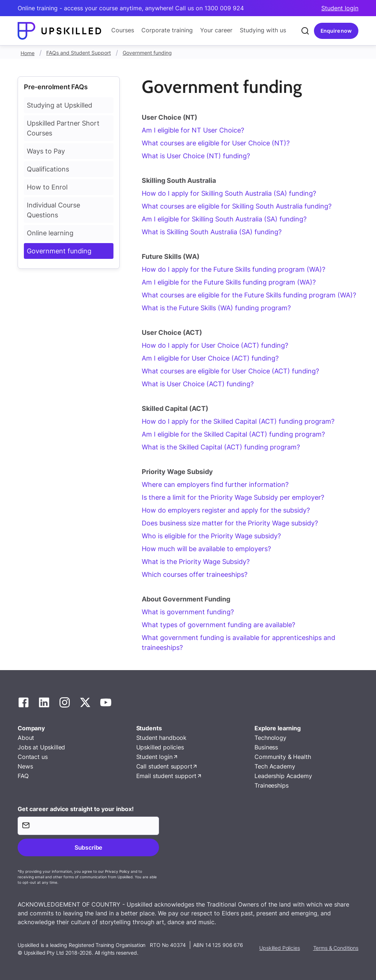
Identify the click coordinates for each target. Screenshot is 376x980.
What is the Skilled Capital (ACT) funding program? (221, 447)
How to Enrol (47, 187)
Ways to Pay (46, 151)
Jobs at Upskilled (41, 747)
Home (28, 53)
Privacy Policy (117, 871)
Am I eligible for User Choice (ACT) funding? (210, 358)
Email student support (167, 776)
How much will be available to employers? (206, 549)
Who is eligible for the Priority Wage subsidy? (211, 536)
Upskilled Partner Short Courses (63, 128)
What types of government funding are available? (218, 625)
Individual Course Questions (53, 210)
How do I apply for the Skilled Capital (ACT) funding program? (238, 421)
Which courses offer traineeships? (195, 574)
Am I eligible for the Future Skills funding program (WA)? (229, 282)
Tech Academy (275, 766)
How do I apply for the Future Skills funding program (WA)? (234, 269)
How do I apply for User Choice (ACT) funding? (215, 345)
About (26, 738)
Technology (270, 738)
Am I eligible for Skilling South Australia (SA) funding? (224, 219)
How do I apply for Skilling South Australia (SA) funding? (229, 193)
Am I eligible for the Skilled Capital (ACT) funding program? (233, 434)
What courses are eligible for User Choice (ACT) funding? (230, 371)
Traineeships (271, 785)
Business (266, 747)
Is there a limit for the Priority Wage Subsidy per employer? (233, 497)
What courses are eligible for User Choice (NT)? (216, 143)
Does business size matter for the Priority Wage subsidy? (230, 523)
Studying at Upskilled (59, 105)
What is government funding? (188, 612)
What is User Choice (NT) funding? (196, 156)
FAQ (23, 776)
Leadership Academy (283, 776)
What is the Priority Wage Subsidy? (196, 562)
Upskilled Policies (279, 948)
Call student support (164, 766)
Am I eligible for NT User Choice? (193, 130)
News (25, 766)
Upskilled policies (160, 747)
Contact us (32, 757)
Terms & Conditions (336, 948)
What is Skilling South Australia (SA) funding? (212, 232)
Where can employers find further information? (215, 484)
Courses (123, 30)
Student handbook (161, 738)
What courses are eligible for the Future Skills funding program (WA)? (249, 295)
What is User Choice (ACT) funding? (198, 384)
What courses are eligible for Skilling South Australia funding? (237, 206)
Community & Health (283, 757)
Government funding (147, 53)
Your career (216, 30)
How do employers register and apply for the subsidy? (226, 510)
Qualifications (48, 169)
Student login (340, 8)
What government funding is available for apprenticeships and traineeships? (238, 643)
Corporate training (167, 30)
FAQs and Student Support (79, 53)
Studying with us (263, 30)
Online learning (50, 233)
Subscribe (88, 847)
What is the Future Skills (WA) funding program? (216, 308)
